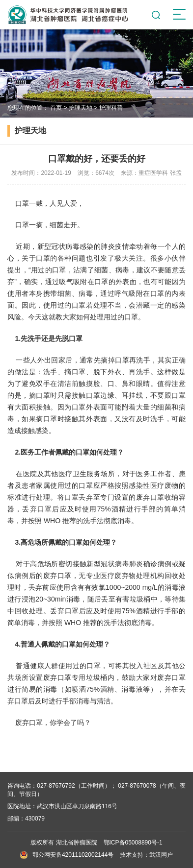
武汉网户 (161, 855)
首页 (56, 108)
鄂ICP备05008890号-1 (133, 843)
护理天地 (81, 108)
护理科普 (111, 108)
